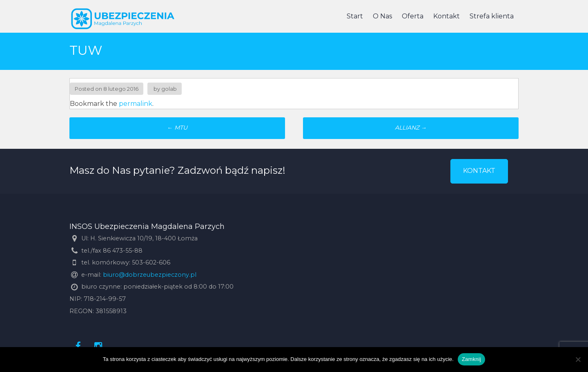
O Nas (382, 16)
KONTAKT (479, 171)
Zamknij (471, 359)
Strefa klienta (492, 16)
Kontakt (447, 16)
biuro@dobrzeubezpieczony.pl (150, 275)
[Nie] (578, 359)
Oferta (413, 16)
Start (355, 16)
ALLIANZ (411, 128)
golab (169, 89)
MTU (177, 128)
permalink (136, 104)
